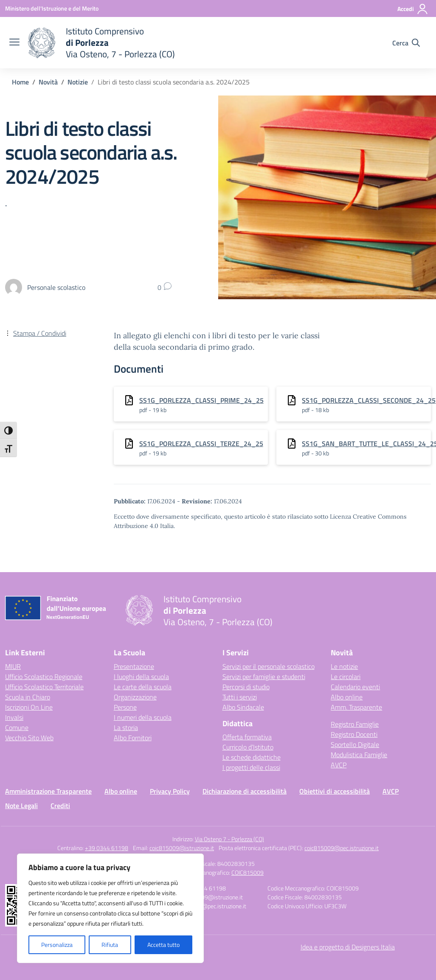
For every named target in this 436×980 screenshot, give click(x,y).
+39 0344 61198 (107, 848)
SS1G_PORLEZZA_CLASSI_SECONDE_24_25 (369, 400)
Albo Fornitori (133, 738)
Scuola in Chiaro (28, 697)
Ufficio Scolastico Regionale (44, 677)
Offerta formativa (247, 737)
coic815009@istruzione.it (182, 848)
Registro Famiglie (355, 724)
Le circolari (346, 677)
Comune (17, 727)
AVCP (339, 765)
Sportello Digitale (355, 744)
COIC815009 (248, 872)
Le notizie (344, 666)
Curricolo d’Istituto (248, 747)
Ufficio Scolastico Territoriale (44, 687)
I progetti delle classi (251, 767)
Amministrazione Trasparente (48, 791)
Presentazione (134, 666)
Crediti (60, 806)
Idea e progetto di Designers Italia (348, 947)
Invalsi (14, 717)
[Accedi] (413, 9)
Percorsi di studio (246, 687)
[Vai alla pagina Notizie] (78, 82)
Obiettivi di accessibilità (335, 791)
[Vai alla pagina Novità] (48, 82)
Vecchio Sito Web (29, 738)
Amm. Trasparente (356, 707)
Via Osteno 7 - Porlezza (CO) (229, 839)
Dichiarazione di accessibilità (245, 791)
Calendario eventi (355, 687)
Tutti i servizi (240, 697)
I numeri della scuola (143, 717)
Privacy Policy (170, 791)
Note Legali (21, 806)
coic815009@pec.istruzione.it (342, 848)
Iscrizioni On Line (29, 707)
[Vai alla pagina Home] (20, 82)
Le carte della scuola (143, 687)
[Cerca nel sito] (406, 43)
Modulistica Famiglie (359, 755)
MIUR (13, 666)
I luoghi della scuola (141, 677)
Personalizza (57, 945)
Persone (125, 707)
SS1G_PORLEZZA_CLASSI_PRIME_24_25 (201, 400)
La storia (126, 727)
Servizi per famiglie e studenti (264, 677)
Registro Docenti (354, 734)
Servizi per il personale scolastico (269, 666)
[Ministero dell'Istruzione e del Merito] (52, 8)
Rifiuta (110, 945)
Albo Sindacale (243, 707)
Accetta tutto (163, 945)
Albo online (347, 697)
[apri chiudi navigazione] (14, 43)
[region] (110, 908)
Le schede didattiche (252, 757)
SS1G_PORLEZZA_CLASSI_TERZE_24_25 (201, 444)
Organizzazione (135, 697)
